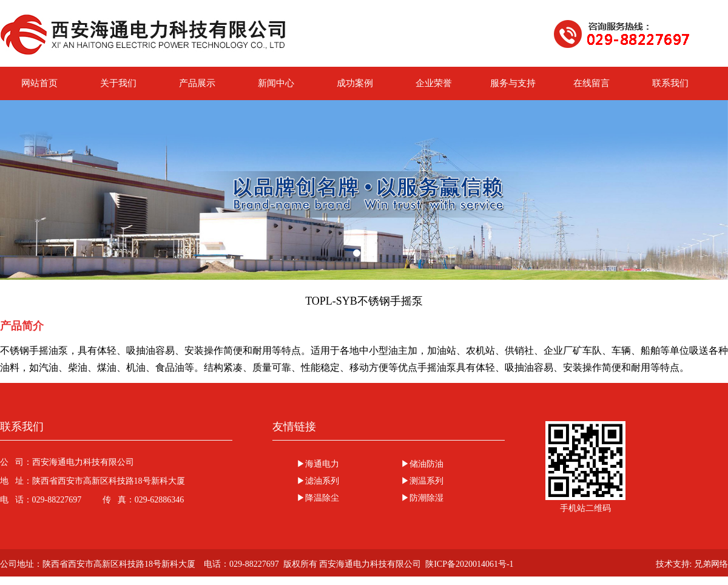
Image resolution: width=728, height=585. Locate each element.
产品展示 (197, 83)
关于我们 (118, 83)
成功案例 (355, 83)
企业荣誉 (434, 83)
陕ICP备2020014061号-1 (469, 564)
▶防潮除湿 (422, 498)
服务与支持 (513, 83)
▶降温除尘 (318, 498)
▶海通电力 (318, 464)
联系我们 (670, 83)
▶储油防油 (422, 464)
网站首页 (39, 83)
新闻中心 (276, 83)
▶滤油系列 (318, 481)
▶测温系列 (422, 481)
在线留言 (591, 83)
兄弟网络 (711, 564)
